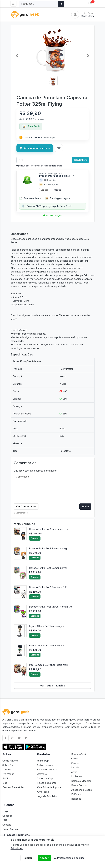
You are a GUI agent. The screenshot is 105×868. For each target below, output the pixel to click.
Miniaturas (77, 776)
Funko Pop (43, 761)
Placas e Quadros (47, 783)
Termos (7, 770)
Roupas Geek (79, 754)
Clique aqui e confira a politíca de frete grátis (39, 166)
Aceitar (44, 858)
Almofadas (43, 792)
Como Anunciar (11, 761)
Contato (7, 825)
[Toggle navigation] (13, 4)
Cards (75, 759)
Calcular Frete (80, 160)
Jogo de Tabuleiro (47, 796)
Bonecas (76, 799)
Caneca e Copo (46, 778)
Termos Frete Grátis (14, 787)
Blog (5, 783)
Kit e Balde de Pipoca (49, 787)
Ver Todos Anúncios (53, 686)
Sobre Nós (8, 765)
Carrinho (35, 538)
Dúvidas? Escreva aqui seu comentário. (35, 471)
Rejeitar (27, 858)
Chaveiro (42, 774)
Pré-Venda (8, 774)
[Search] (38, 4)
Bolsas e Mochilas (81, 781)
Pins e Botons (79, 785)
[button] (17, 56)
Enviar (85, 506)
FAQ (5, 820)
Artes (74, 772)
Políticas (7, 778)
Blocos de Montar (47, 770)
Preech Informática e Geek (57, 176)
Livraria (75, 767)
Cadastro (7, 816)
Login (5, 811)
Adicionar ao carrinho (35, 148)
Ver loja (44, 190)
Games (75, 763)
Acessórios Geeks (82, 790)
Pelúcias (76, 794)
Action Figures (45, 765)
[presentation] (38, 496)
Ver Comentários (26, 506)
